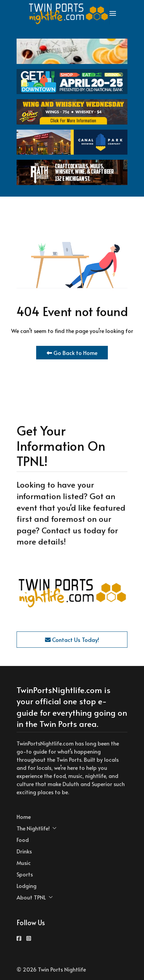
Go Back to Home (72, 353)
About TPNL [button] (35, 897)
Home (24, 817)
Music (24, 863)
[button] (113, 14)
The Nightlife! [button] (37, 828)
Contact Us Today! (72, 640)
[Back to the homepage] (69, 14)
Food (23, 840)
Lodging (27, 886)
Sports (25, 874)
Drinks (24, 851)
